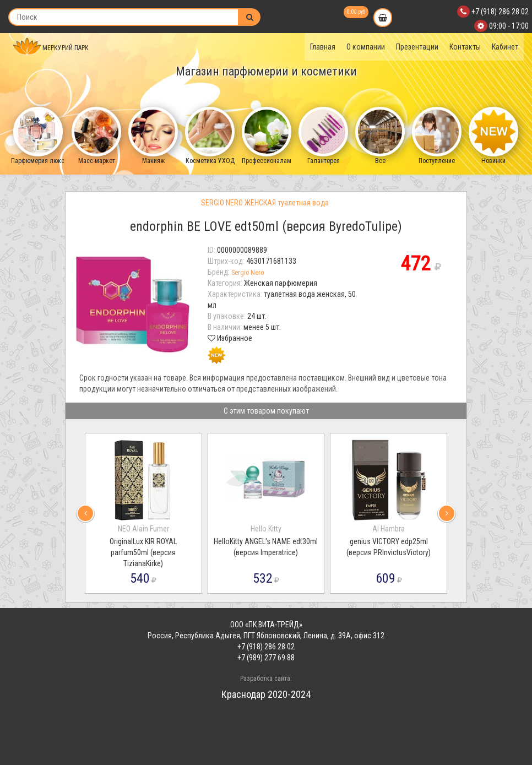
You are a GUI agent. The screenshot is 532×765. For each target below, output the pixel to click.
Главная (323, 47)
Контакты (465, 47)
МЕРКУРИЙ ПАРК (49, 48)
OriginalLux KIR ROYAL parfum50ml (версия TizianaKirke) (143, 552)
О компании (366, 47)
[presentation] (85, 513)
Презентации (417, 47)
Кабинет (505, 47)
